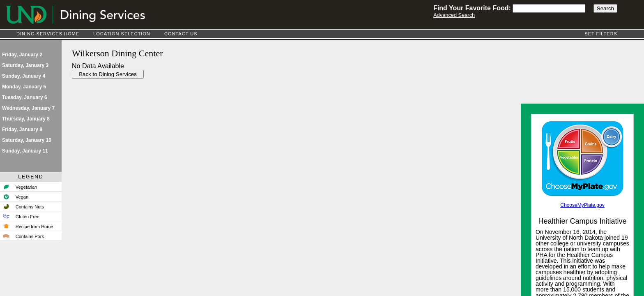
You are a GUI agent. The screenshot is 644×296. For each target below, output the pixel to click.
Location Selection (122, 34)
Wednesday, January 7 (28, 108)
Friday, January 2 (22, 55)
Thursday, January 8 (26, 119)
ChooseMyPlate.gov (582, 205)
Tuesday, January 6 (25, 97)
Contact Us (181, 34)
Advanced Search (454, 15)
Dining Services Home (48, 34)
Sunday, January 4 (24, 76)
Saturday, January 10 (27, 140)
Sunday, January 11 (25, 151)
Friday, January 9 (22, 129)
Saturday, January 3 (25, 65)
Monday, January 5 (24, 87)
